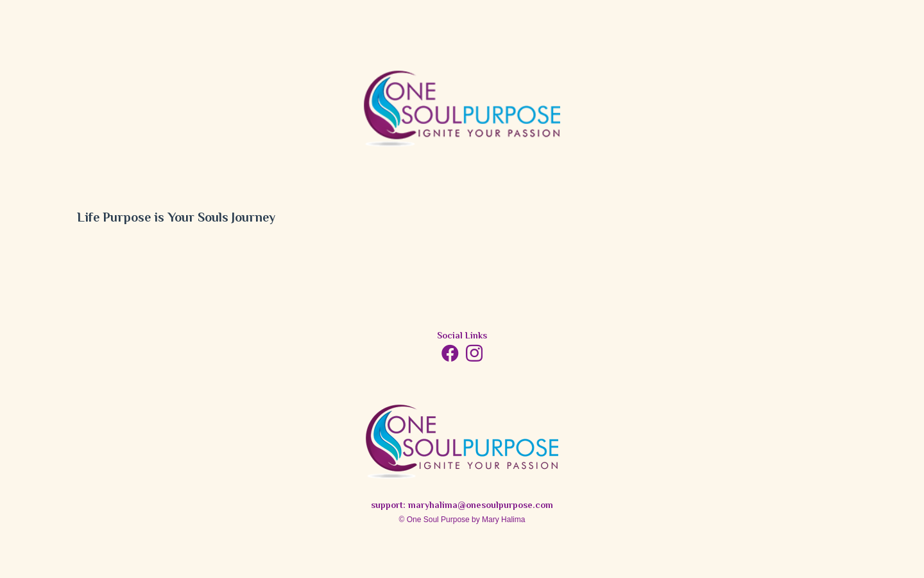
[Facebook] (450, 353)
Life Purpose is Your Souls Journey (176, 219)
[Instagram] (474, 354)
